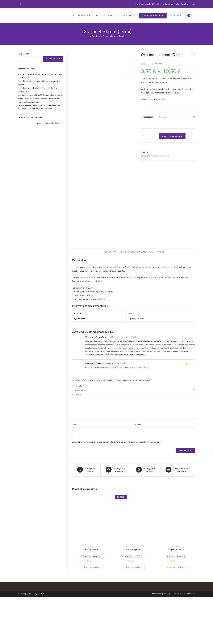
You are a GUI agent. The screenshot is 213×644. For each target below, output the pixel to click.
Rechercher (23, 54)
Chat (173, 593)
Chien (155, 156)
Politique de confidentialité (185, 641)
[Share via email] (178, 517)
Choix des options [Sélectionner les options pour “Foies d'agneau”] (134, 614)
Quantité (148, 117)
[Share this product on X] (86, 517)
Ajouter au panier (172, 136)
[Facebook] (19, 4)
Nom (75, 472)
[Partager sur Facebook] (116, 517)
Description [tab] (110, 299)
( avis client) (157, 64)
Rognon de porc (176, 596)
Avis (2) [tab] (160, 299)
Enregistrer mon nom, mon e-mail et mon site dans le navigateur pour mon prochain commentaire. (117, 489)
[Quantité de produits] (144, 136)
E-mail (139, 472)
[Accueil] (89, 36)
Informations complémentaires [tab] (137, 299)
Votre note (78, 433)
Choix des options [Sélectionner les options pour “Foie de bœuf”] (92, 614)
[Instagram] (21, 4)
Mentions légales (159, 641)
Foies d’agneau (134, 596)
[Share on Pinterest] (146, 517)
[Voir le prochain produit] (193, 54)
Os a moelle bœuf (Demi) (114, 36)
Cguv (170, 641)
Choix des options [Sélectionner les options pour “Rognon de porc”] (176, 614)
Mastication (164, 156)
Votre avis (78, 442)
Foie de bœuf (92, 596)
